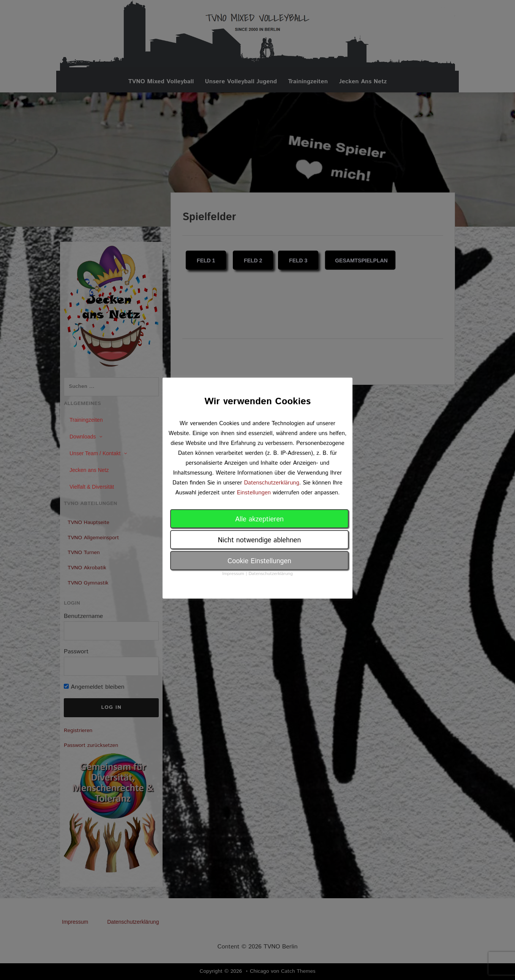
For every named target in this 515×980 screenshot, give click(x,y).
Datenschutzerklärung (271, 483)
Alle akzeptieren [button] (259, 519)
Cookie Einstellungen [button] (259, 561)
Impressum (233, 574)
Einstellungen (254, 493)
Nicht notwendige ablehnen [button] (260, 540)
